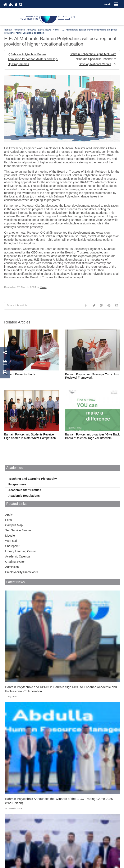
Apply (9, 515)
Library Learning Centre (21, 551)
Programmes (17, 484)
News (43, 287)
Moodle (10, 536)
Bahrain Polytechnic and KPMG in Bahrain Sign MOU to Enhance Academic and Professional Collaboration (61, 689)
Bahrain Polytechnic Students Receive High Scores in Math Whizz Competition (30, 436)
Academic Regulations (24, 496)
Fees (8, 520)
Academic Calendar (18, 556)
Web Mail (11, 541)
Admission (12, 567)
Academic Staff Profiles (25, 490)
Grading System (16, 562)
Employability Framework (22, 572)
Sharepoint (12, 546)
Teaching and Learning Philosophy (33, 479)
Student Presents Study (20, 374)
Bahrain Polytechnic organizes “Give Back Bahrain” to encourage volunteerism (93, 436)
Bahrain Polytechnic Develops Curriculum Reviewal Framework (92, 376)
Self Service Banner (18, 530)
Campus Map (14, 525)
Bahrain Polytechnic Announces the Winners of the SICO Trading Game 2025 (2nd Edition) (59, 801)
